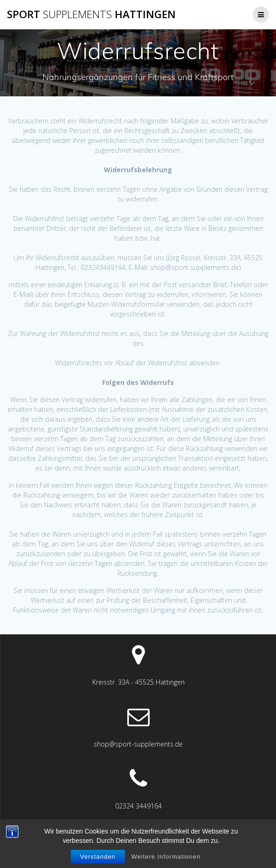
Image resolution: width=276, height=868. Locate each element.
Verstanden (98, 857)
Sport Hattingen (91, 14)
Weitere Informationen (166, 857)
